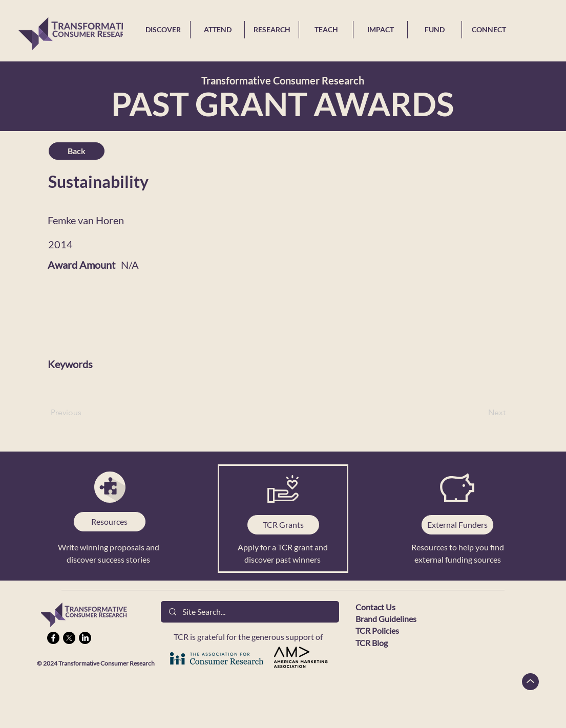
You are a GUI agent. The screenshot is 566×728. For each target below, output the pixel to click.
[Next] (480, 413)
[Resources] (110, 522)
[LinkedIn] (85, 638)
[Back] (77, 151)
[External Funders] (457, 525)
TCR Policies (377, 630)
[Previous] (85, 413)
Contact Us (375, 607)
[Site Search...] (250, 612)
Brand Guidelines (386, 619)
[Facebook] (53, 638)
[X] (69, 638)
